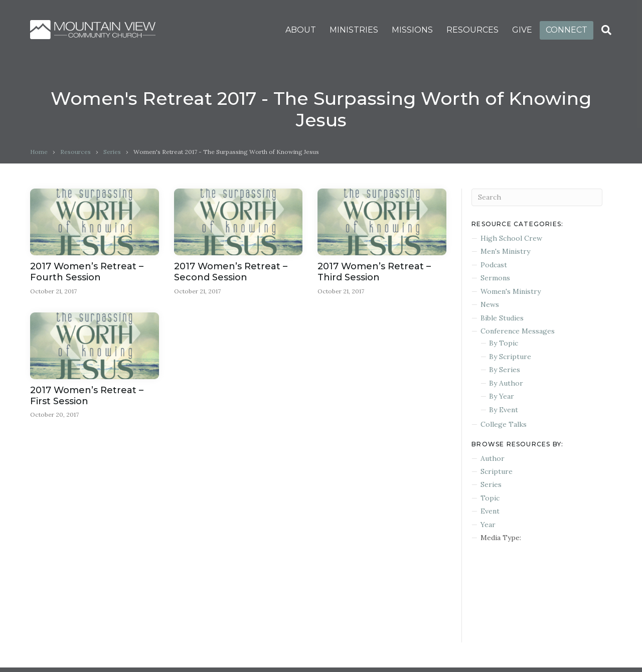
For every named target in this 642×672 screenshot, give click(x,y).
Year (488, 525)
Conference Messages (518, 331)
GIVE (522, 30)
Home (39, 152)
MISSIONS (412, 30)
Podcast (494, 265)
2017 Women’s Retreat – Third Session (374, 272)
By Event (504, 410)
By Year (502, 396)
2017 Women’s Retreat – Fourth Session (87, 272)
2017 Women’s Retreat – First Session (87, 396)
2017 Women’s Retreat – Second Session (231, 272)
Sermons (495, 278)
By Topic (504, 343)
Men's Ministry (505, 251)
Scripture (497, 471)
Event (490, 511)
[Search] (606, 30)
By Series (505, 370)
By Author (506, 383)
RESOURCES (472, 30)
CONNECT (567, 30)
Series (112, 152)
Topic (490, 498)
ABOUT (301, 30)
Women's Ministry (511, 291)
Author (493, 458)
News (490, 304)
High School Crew (511, 238)
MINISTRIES (354, 30)
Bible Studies (502, 318)
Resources (75, 152)
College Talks (504, 424)
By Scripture (510, 357)
